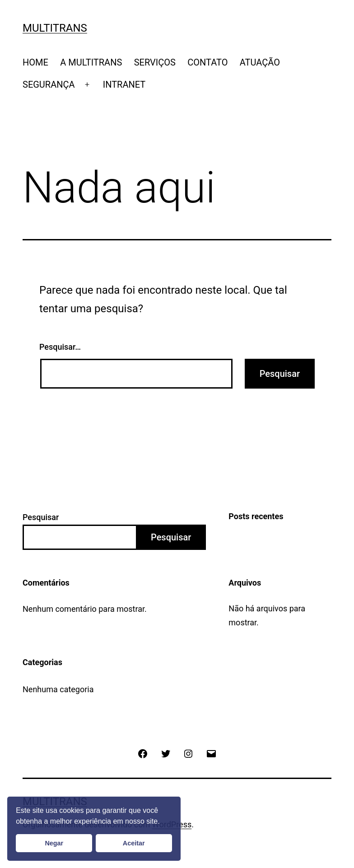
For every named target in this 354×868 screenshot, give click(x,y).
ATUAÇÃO (260, 62)
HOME (35, 62)
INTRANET (124, 84)
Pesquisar (41, 517)
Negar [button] (54, 843)
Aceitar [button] (134, 843)
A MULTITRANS (91, 62)
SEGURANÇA (49, 84)
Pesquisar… (60, 347)
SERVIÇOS (155, 62)
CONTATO (207, 62)
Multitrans (55, 28)
